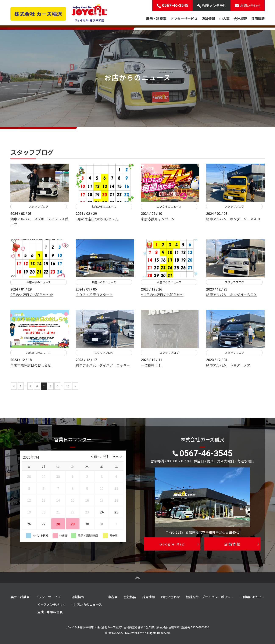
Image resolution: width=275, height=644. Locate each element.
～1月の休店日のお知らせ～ (162, 295)
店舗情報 (208, 19)
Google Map (172, 544)
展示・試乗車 (156, 19)
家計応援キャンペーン (158, 219)
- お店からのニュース (87, 604)
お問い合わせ (170, 597)
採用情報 (258, 19)
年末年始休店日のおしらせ (31, 365)
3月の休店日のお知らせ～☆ (97, 219)
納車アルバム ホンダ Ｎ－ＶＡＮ (233, 219)
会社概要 (240, 19)
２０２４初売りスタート (94, 295)
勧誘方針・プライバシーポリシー (210, 597)
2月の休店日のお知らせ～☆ (32, 295)
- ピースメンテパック (51, 604)
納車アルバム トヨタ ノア (228, 365)
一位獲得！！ (151, 365)
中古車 (224, 19)
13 (68, 386)
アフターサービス (184, 19)
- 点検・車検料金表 (49, 612)
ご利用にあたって (252, 597)
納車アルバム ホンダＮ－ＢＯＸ (232, 295)
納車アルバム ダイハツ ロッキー (103, 365)
